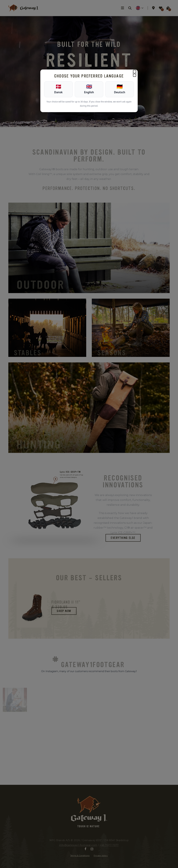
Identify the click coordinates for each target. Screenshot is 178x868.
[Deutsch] (120, 89)
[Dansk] (58, 89)
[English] (89, 89)
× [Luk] (135, 73)
